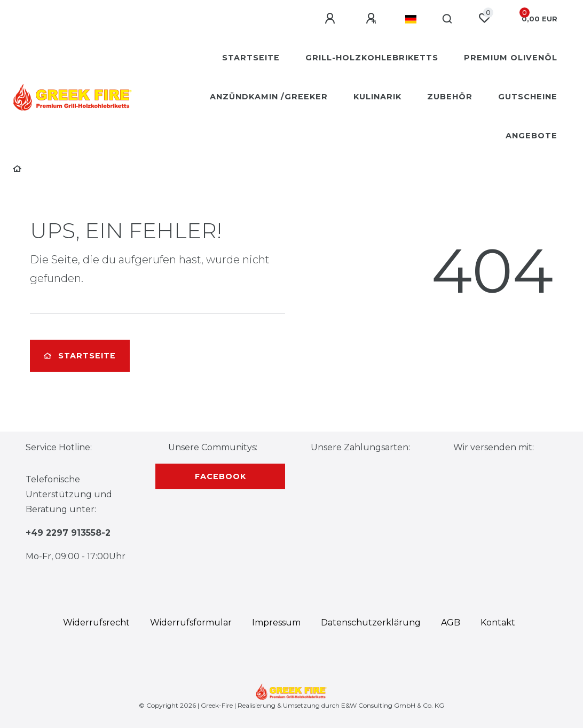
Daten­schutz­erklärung (371, 623)
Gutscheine (528, 97)
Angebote (531, 136)
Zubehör (450, 97)
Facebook (220, 476)
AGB (451, 623)
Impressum (276, 623)
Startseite (251, 58)
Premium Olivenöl (511, 58)
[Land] (411, 19)
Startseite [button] (80, 356)
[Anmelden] (332, 19)
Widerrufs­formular (191, 623)
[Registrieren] (373, 19)
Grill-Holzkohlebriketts (372, 58)
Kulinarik (377, 97)
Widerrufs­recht (96, 623)
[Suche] (448, 19)
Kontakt (498, 623)
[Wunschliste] (484, 18)
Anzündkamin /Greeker (269, 97)
